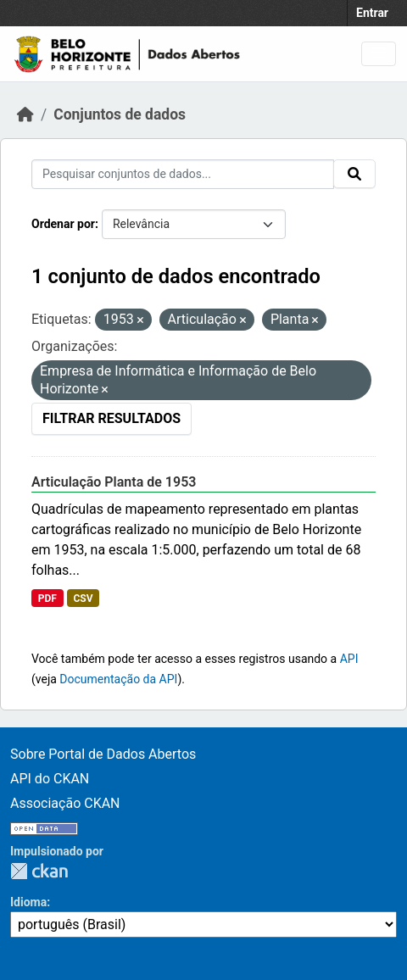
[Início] (25, 114)
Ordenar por (63, 224)
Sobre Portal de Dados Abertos (103, 754)
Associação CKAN (65, 803)
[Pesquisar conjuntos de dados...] (183, 174)
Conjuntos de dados (120, 114)
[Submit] (354, 174)
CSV (83, 599)
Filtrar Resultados (112, 418)
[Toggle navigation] (379, 54)
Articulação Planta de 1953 (114, 482)
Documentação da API (118, 679)
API (349, 659)
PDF (47, 599)
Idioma (28, 902)
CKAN (39, 871)
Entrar (372, 13)
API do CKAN (50, 779)
